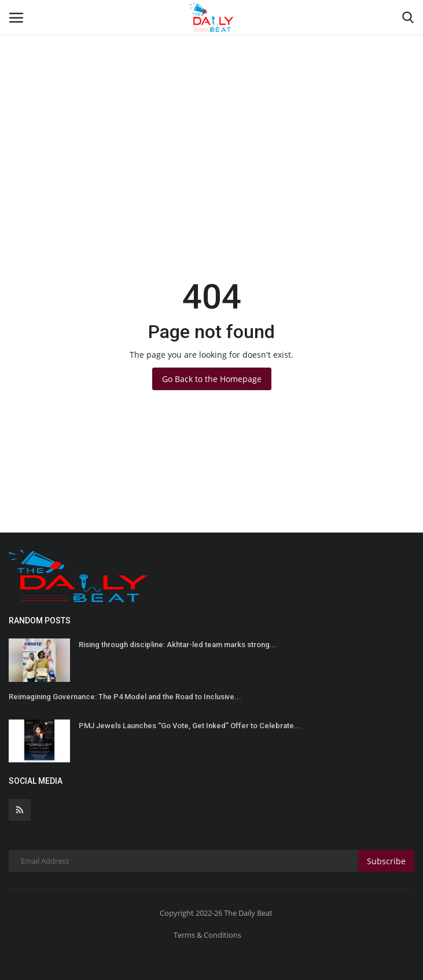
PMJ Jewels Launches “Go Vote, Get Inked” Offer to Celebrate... (190, 726)
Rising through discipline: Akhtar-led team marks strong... (178, 645)
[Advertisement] (211, 87)
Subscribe (386, 861)
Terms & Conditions (207, 935)
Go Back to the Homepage (212, 379)
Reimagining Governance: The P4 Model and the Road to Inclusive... (125, 697)
